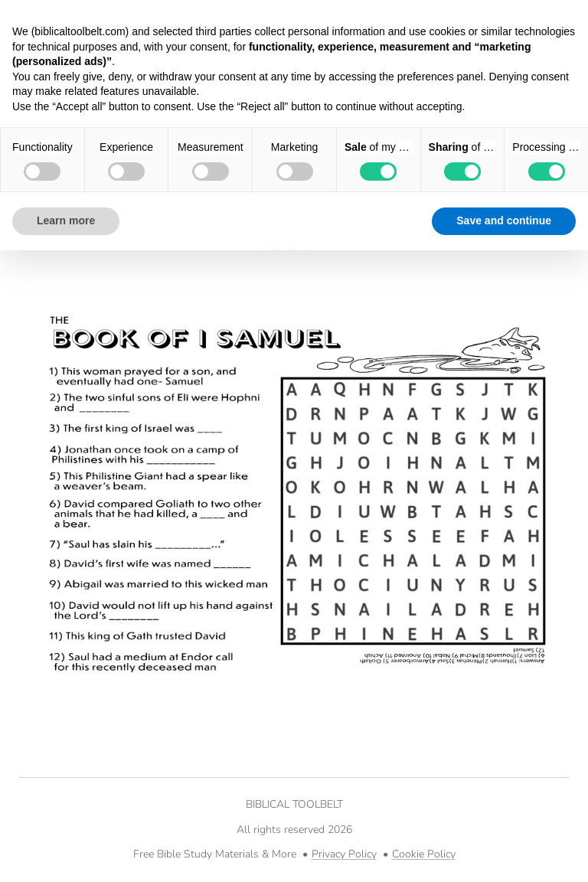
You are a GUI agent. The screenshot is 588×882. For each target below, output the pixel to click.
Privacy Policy (344, 854)
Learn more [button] (66, 220)
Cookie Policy (424, 854)
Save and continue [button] (504, 220)
